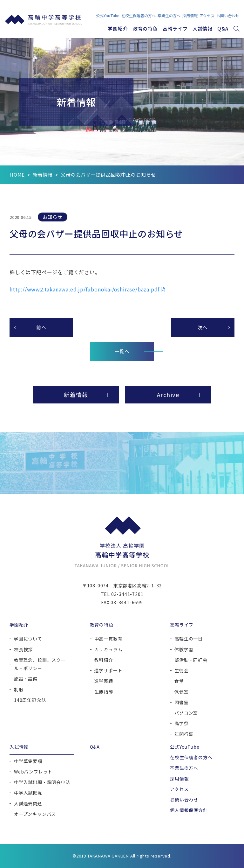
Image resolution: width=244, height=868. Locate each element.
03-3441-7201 (127, 594)
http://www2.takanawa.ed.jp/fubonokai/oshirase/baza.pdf (85, 289)
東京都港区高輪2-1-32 (138, 586)
